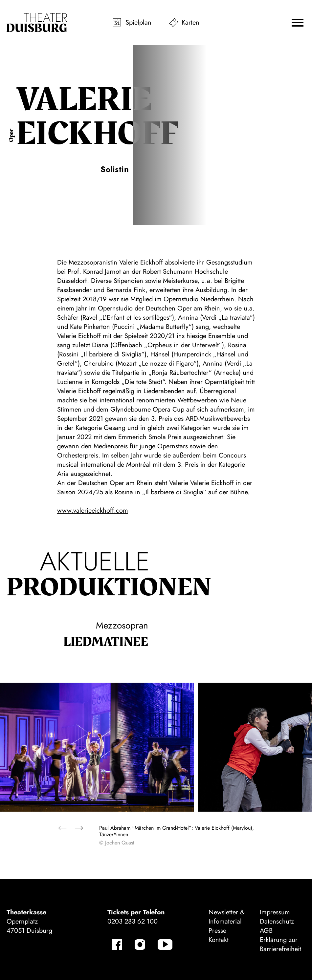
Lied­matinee (106, 642)
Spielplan (138, 22)
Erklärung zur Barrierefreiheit (280, 944)
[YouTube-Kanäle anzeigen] (165, 945)
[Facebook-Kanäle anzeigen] (117, 945)
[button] (298, 23)
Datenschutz (277, 921)
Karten (190, 22)
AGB (266, 931)
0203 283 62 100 (133, 921)
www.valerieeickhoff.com (93, 511)
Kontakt (219, 940)
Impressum (275, 912)
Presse (217, 931)
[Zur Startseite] (37, 23)
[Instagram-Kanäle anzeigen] (140, 945)
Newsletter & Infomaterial (227, 917)
